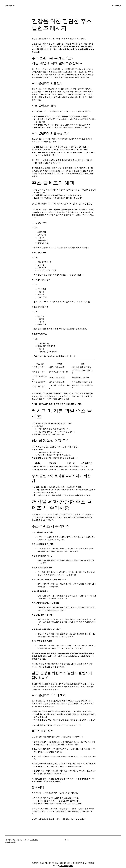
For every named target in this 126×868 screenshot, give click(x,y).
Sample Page (116, 5)
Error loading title (66, 866)
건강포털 (83, 863)
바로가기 (35, 863)
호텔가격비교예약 (47, 863)
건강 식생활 (10, 6)
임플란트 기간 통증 (62, 863)
